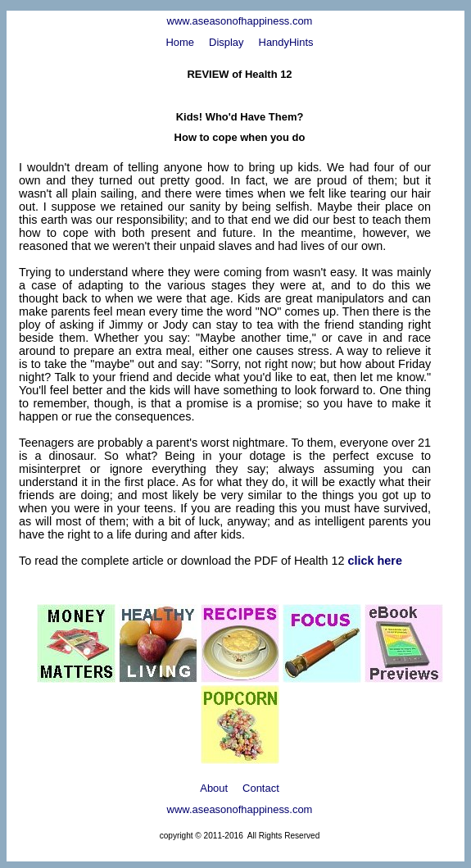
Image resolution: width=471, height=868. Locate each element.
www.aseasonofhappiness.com (240, 21)
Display (226, 42)
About (214, 788)
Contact (261, 788)
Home (180, 42)
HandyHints (286, 42)
